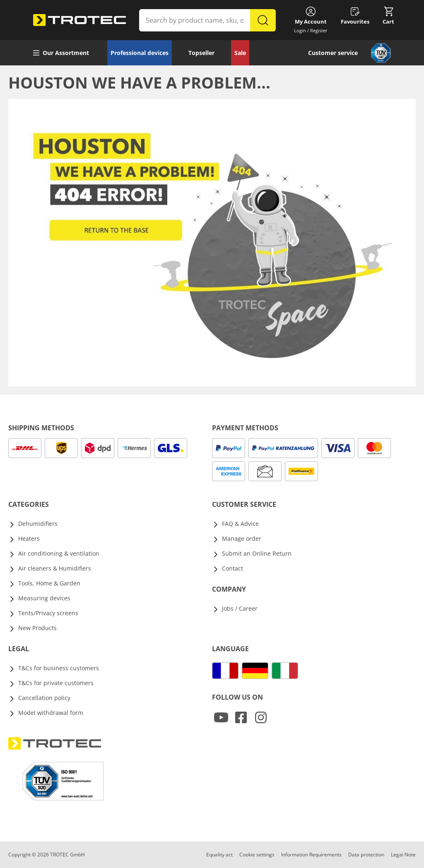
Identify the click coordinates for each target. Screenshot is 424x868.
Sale (240, 53)
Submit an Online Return (257, 553)
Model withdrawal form (51, 713)
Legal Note (403, 855)
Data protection (366, 855)
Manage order (242, 538)
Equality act (219, 855)
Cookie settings (257, 855)
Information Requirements (311, 855)
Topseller (201, 53)
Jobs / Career (240, 608)
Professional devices (140, 53)
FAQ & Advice (240, 524)
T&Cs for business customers (59, 668)
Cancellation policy (44, 698)
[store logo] (79, 20)
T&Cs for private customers (56, 683)
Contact (232, 568)
